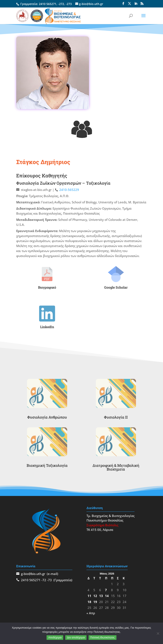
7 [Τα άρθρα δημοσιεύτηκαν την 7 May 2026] (106, 590)
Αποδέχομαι (55, 638)
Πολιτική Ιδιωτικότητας (102, 638)
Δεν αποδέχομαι (76, 638)
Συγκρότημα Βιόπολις (102, 525)
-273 (69, 4)
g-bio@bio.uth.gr (33, 574)
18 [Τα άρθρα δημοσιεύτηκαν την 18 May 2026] (89, 602)
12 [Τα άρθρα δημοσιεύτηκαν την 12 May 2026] (95, 596)
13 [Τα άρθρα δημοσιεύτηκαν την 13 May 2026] (101, 596)
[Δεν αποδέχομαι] (158, 633)
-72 (44, 580)
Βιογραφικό (47, 287)
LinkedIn (47, 327)
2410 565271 (48, 4)
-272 (61, 4)
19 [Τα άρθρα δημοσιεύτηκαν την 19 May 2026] (95, 602)
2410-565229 (69, 190)
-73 (49, 580)
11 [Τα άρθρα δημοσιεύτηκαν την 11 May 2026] (89, 596)
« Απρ (91, 613)
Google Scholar (116, 287)
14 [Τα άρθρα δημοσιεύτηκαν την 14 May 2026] (107, 596)
